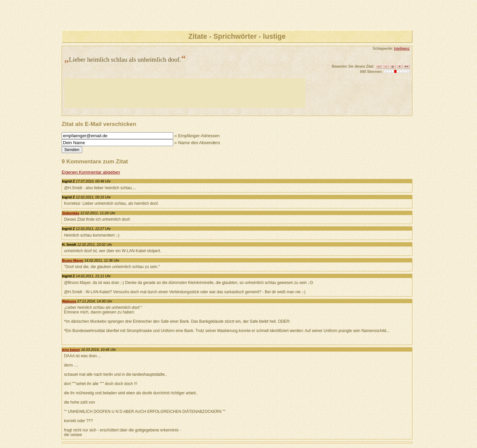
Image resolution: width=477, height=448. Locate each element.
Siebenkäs (71, 213)
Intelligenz (402, 48)
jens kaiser (71, 350)
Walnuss (69, 301)
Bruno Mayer (73, 260)
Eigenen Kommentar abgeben (91, 172)
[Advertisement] (185, 93)
